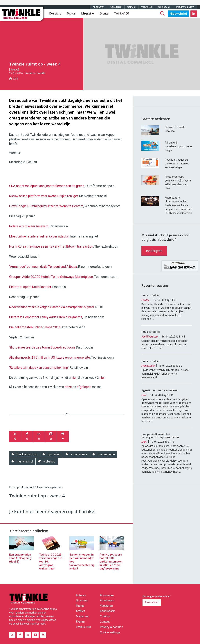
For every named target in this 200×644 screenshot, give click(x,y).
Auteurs (81, 595)
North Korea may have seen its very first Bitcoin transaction (51, 246)
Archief (80, 611)
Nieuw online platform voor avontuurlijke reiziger (44, 196)
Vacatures (147, 7)
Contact (131, 7)
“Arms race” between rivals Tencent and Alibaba (43, 267)
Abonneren (98, 7)
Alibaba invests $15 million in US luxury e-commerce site (50, 358)
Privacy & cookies (111, 627)
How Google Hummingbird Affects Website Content (46, 206)
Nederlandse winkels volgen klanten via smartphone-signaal (52, 307)
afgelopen (84, 387)
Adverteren (116, 7)
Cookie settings (110, 632)
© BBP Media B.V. (185, 7)
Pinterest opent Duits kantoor (30, 287)
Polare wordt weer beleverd (29, 226)
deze (68, 387)
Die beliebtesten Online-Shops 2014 (35, 327)
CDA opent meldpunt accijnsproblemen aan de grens (47, 186)
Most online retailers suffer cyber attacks (39, 236)
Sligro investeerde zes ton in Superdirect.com (42, 347)
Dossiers (55, 13)
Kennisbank (164, 7)
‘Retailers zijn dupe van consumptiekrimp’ (39, 368)
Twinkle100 (121, 13)
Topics (71, 13)
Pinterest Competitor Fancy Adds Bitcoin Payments (46, 317)
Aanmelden (152, 602)
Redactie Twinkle (35, 73)
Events (104, 13)
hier (74, 378)
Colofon (105, 616)
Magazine (88, 13)
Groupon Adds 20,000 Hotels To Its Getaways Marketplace (51, 277)
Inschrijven (154, 251)
